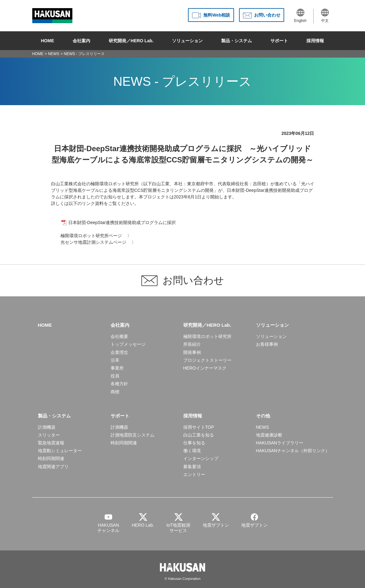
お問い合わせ (267, 15)
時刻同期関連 (51, 458)
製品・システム (237, 41)
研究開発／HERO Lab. (131, 41)
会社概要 (119, 336)
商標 (115, 392)
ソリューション (187, 41)
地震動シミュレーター (60, 451)
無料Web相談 (217, 15)
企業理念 (119, 352)
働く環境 (192, 451)
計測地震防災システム (133, 435)
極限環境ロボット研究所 (207, 336)
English (300, 16)
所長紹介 (192, 344)
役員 (115, 376)
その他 (263, 416)
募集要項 (192, 467)
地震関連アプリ (53, 467)
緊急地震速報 (51, 443)
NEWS (54, 54)
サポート (279, 41)
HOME (48, 41)
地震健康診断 (269, 435)
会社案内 (81, 41)
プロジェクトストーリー (207, 360)
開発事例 (192, 352)
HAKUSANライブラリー (280, 443)
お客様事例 (267, 344)
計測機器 (47, 427)
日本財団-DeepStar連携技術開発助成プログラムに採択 (122, 222)
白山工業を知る (199, 435)
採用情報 (315, 41)
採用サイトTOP (199, 427)
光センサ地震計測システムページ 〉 (98, 242)
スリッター (49, 435)
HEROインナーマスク (205, 368)
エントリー (194, 474)
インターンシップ (201, 458)
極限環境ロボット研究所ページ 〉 (96, 236)
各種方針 (119, 384)
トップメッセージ (128, 344)
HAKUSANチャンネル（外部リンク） (293, 451)
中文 (325, 16)
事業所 (117, 368)
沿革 (115, 360)
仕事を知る (194, 443)
